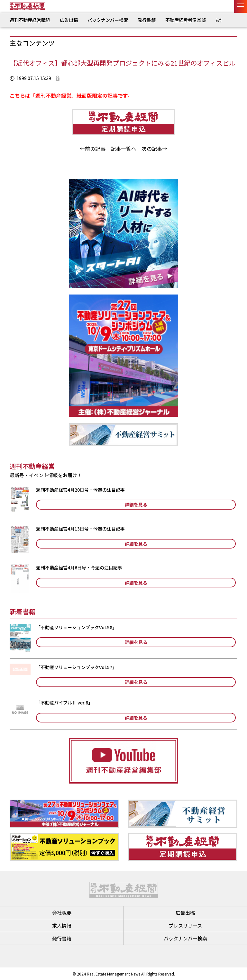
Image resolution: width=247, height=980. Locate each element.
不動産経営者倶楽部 (186, 20)
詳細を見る (136, 504)
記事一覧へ (123, 149)
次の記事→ (154, 149)
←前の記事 (93, 149)
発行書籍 (147, 20)
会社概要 (62, 913)
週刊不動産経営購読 (30, 20)
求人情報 (62, 926)
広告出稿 (69, 20)
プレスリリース (185, 926)
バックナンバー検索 (108, 20)
